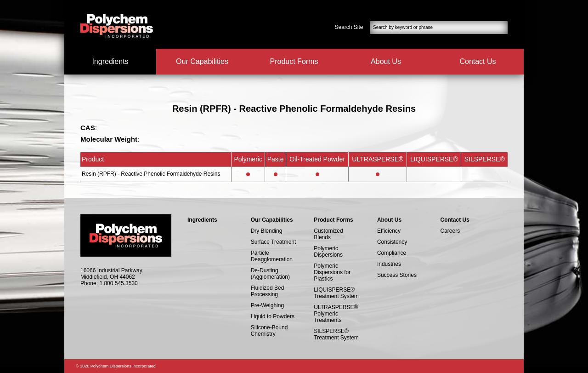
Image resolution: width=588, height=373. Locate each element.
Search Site (349, 27)
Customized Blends (328, 234)
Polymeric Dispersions (328, 252)
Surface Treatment (274, 242)
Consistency (392, 242)
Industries (389, 264)
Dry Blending (267, 231)
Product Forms (294, 61)
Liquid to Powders (273, 316)
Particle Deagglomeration (272, 256)
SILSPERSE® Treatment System (336, 334)
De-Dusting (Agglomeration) (270, 274)
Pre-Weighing (267, 305)
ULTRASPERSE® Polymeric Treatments (336, 314)
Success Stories (397, 275)
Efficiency (389, 231)
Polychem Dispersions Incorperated (117, 26)
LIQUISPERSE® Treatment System (336, 293)
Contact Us (478, 61)
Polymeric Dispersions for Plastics (332, 272)
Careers (450, 231)
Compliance (392, 253)
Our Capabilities (202, 61)
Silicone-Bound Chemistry (269, 331)
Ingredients (110, 61)
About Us (386, 61)
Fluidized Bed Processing (268, 291)
